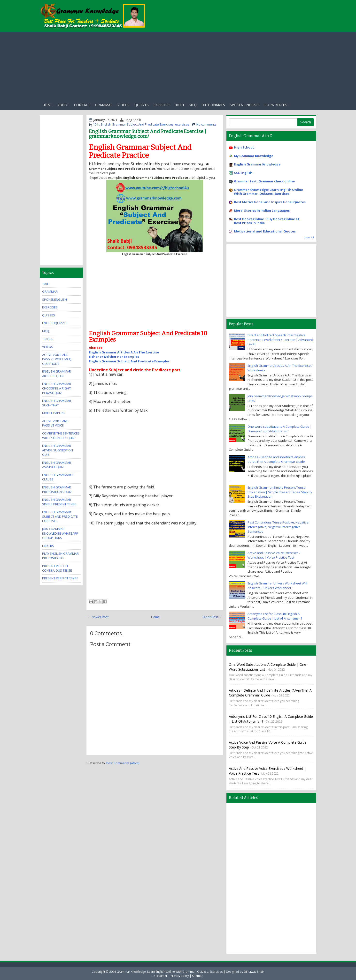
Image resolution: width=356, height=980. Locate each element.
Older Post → (212, 617)
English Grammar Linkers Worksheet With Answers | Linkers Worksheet (278, 586)
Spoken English (244, 105)
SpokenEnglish (54, 299)
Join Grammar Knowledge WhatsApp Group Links (60, 533)
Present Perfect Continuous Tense (57, 568)
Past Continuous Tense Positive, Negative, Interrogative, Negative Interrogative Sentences (278, 527)
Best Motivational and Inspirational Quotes (270, 202)
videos (48, 347)
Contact (82, 105)
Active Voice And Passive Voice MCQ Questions (57, 359)
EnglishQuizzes (55, 323)
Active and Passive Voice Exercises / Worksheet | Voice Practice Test (274, 555)
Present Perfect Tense (60, 578)
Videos (124, 105)
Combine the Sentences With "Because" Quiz (61, 436)
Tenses (48, 339)
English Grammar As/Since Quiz (57, 465)
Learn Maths (275, 105)
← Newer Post (98, 617)
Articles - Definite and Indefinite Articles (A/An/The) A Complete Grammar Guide (276, 459)
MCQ (46, 331)
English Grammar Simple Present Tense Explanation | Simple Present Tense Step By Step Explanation (280, 492)
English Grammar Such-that (57, 403)
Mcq (193, 105)
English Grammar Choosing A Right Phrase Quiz (57, 388)
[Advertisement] (178, 66)
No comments (206, 124)
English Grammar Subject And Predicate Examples (129, 361)
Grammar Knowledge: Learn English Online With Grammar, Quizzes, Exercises (268, 192)
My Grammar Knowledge (254, 156)
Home (47, 105)
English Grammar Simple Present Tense (59, 502)
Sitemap (198, 976)
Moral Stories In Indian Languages (262, 210)
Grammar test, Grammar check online (264, 181)
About (63, 105)
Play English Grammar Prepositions (60, 556)
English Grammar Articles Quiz (57, 374)
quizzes (49, 315)
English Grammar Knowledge (257, 164)
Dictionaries (213, 105)
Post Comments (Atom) (123, 763)
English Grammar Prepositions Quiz (57, 490)
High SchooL (244, 147)
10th (180, 105)
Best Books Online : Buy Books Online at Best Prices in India (267, 221)
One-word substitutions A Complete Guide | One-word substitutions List (280, 429)
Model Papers (53, 413)
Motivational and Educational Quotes (265, 231)
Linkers (48, 546)
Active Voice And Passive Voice (55, 423)
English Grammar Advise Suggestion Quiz (58, 450)
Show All (309, 237)
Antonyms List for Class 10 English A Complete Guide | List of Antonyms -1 (275, 616)
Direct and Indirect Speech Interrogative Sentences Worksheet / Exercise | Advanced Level (280, 340)
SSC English (243, 173)
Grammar (104, 105)
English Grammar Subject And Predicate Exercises (137, 124)
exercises (162, 105)
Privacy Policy (180, 976)
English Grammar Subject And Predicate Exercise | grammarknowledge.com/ (147, 134)
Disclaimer (160, 976)
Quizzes (142, 105)
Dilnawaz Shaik (254, 972)
